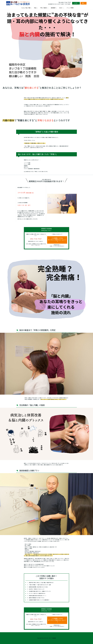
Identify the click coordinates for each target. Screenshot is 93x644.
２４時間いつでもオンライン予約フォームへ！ (57, 239)
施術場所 (53, 8)
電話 (83, 3)
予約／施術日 (44, 8)
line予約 (75, 3)
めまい (61, 8)
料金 (35, 8)
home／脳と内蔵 (26, 8)
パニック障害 (70, 8)
